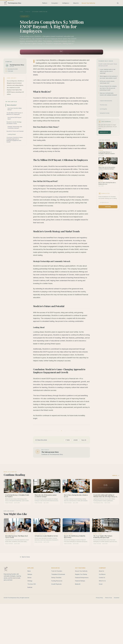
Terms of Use (108, 598)
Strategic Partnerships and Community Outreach (15, 127)
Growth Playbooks (57, 584)
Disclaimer (117, 598)
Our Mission (102, 574)
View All (116, 475)
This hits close (103, 105)
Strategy (30, 581)
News (29, 571)
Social (101, 584)
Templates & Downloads (58, 574)
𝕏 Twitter (67, 440)
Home (21, 12)
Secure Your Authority (88, 3)
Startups (30, 574)
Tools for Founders (57, 571)
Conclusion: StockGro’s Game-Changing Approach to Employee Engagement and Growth (15, 140)
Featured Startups (80, 581)
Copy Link (84, 440)
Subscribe (108, 207)
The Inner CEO (32, 584)
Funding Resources (57, 581)
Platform (45, 3)
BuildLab (30, 587)
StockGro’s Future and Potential (15, 131)
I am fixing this (103, 109)
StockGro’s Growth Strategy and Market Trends (14, 123)
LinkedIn (76, 440)
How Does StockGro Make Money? (15, 109)
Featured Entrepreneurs (82, 578)
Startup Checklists (56, 578)
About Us (76, 3)
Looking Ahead (12, 134)
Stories (29, 578)
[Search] (118, 3)
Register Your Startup (81, 574)
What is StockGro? (12, 105)
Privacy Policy (99, 598)
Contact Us (102, 578)
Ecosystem (55, 3)
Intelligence (66, 3)
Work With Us (105, 132)
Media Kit (78, 584)
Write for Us (102, 581)
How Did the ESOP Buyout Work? (14, 118)
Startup (28, 12)
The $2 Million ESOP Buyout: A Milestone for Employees (15, 114)
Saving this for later (105, 113)
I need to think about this (106, 101)
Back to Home (25, 557)
